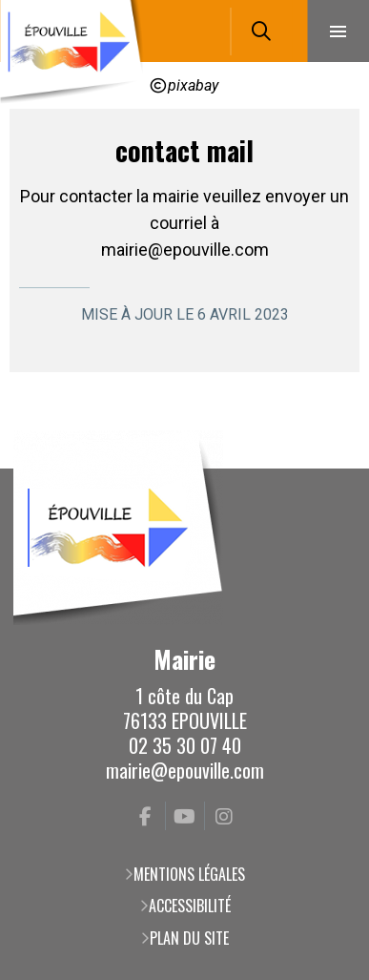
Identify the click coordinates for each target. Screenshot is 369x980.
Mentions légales (189, 874)
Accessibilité (190, 906)
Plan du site (189, 938)
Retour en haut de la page (326, 469)
